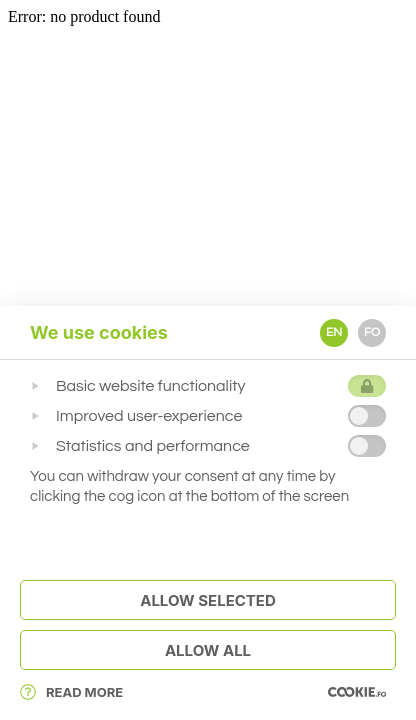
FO (372, 332)
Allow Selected (208, 600)
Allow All (208, 650)
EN (334, 332)
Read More (71, 692)
